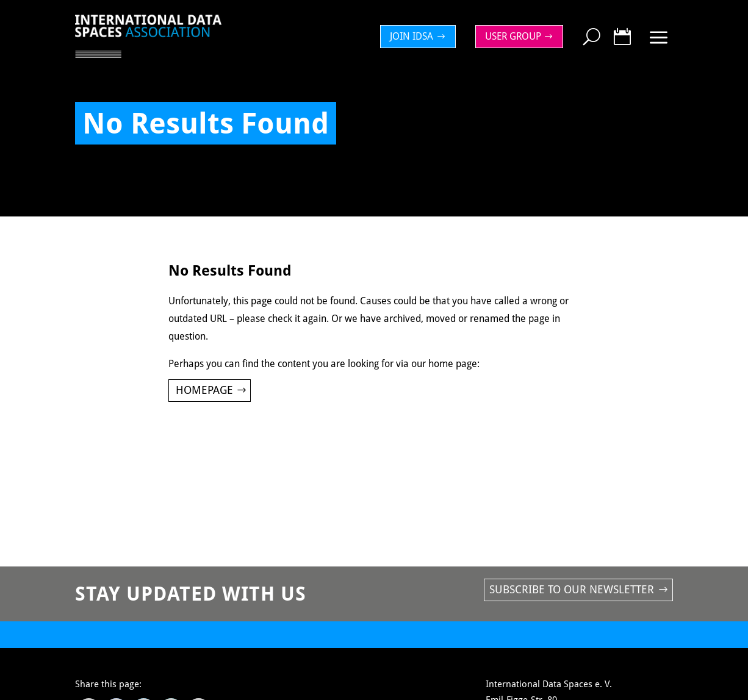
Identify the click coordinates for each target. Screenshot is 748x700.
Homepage (204, 390)
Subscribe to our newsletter (572, 589)
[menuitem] (421, 37)
